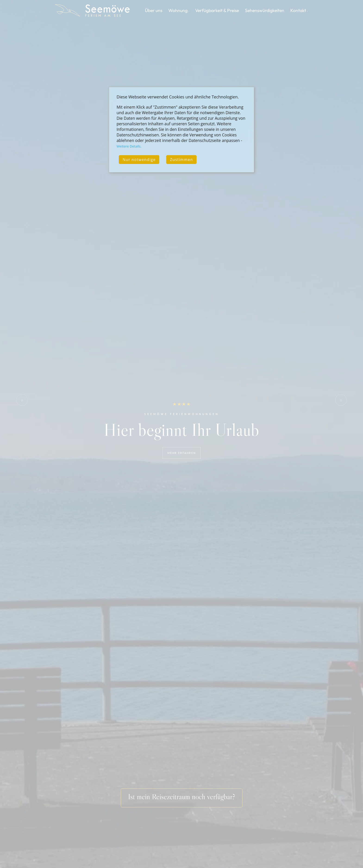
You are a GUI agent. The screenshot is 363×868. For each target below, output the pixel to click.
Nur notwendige (139, 160)
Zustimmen (181, 160)
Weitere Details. (129, 146)
